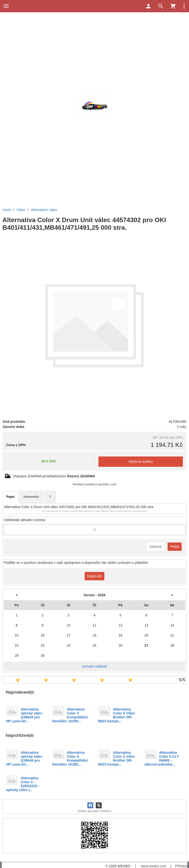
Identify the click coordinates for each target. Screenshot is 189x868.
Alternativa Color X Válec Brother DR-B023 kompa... (117, 715)
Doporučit (94, 576)
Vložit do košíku (141, 462)
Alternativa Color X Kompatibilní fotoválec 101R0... (70, 715)
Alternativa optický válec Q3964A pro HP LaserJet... (24, 715)
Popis (10, 497)
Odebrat (155, 547)
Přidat (175, 547)
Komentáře (31, 497)
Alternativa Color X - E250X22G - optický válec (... (23, 784)
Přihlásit (181, 866)
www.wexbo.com (154, 866)
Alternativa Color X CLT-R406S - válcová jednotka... (162, 758)
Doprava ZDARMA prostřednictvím (54, 476)
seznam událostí (94, 666)
